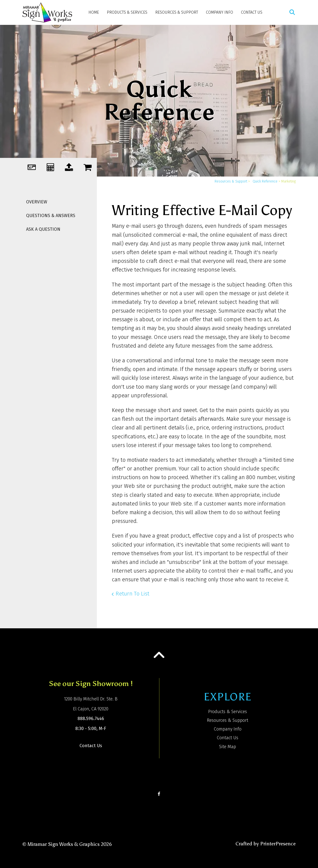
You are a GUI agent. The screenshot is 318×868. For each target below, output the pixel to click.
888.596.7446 (91, 719)
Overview (37, 202)
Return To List (132, 594)
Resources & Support (177, 12)
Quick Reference (265, 181)
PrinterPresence (278, 844)
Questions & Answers (51, 216)
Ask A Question (43, 229)
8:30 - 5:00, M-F (91, 729)
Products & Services (127, 12)
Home (94, 12)
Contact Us (252, 12)
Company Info (219, 12)
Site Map (228, 747)
